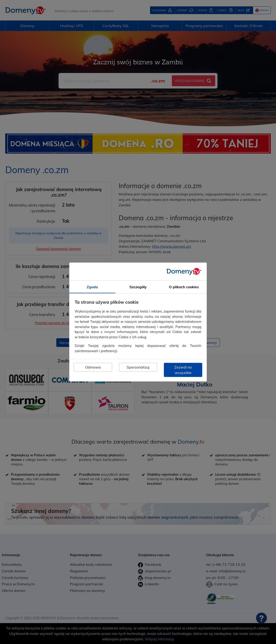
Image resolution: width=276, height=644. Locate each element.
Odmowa (93, 367)
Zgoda (92, 287)
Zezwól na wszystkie (183, 370)
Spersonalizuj (138, 367)
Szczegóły (138, 287)
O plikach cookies (184, 287)
